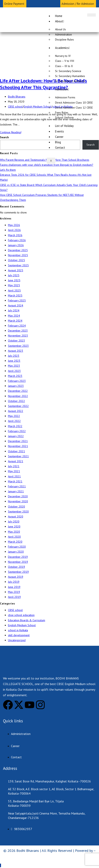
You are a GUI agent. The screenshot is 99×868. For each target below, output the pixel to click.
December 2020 (18, 496)
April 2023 (14, 371)
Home (59, 16)
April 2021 (14, 476)
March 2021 (15, 481)
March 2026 (15, 235)
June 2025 (14, 280)
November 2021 (18, 446)
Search (4, 137)
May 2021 (14, 471)
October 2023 (16, 341)
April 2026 (14, 230)
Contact (60, 148)
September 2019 (18, 572)
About (59, 21)
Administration (63, 35)
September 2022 (18, 406)
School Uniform (64, 118)
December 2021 (18, 441)
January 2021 (16, 491)
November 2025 (18, 255)
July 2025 (14, 275)
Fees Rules (62, 113)
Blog (58, 142)
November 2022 (18, 396)
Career (59, 137)
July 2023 (14, 356)
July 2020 (14, 521)
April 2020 (14, 537)
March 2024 (15, 321)
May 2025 (14, 285)
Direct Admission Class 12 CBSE (74, 108)
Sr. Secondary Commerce (70, 81)
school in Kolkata (18, 630)
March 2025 (15, 295)
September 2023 (18, 346)
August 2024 (16, 305)
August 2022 (16, 411)
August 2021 (16, 461)
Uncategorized (17, 640)
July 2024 (14, 310)
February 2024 (17, 326)
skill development (19, 635)
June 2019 (14, 587)
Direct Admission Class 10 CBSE (74, 103)
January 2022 (16, 436)
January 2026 (16, 245)
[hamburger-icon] (92, 15)
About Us (60, 29)
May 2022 (14, 416)
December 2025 (18, 250)
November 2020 (18, 501)
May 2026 (14, 225)
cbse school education (21, 615)
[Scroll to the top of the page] (0, 865)
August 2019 (16, 577)
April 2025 (14, 290)
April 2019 (14, 597)
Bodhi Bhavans (17, 97)
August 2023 (16, 351)
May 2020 (14, 532)
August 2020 (16, 516)
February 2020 (17, 547)
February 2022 (17, 431)
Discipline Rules (64, 39)
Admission (62, 89)
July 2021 (14, 466)
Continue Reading (11, 132)
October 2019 (16, 567)
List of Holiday (64, 126)
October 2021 (16, 451)
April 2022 (14, 421)
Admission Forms (65, 97)
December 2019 (18, 557)
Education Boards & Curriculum (27, 620)
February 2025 (17, 300)
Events (59, 131)
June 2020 (14, 526)
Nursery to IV (63, 56)
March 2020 (15, 542)
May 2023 (14, 366)
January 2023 (16, 386)
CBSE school (15, 107)
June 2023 (14, 361)
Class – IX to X (64, 66)
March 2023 (15, 376)
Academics (62, 48)
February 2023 (17, 381)
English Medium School (38, 107)
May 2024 (14, 316)
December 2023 (18, 331)
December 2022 (18, 391)
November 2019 (18, 562)
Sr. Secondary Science (68, 71)
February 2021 (17, 486)
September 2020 (18, 512)
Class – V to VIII (65, 61)
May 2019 (14, 592)
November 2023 (18, 336)
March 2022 (15, 426)
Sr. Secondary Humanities (70, 76)
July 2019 (14, 582)
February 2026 (17, 240)
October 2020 (16, 507)
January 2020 (16, 552)
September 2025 (18, 265)
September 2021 (18, 456)
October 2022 (16, 401)
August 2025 (16, 270)
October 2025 (16, 260)
